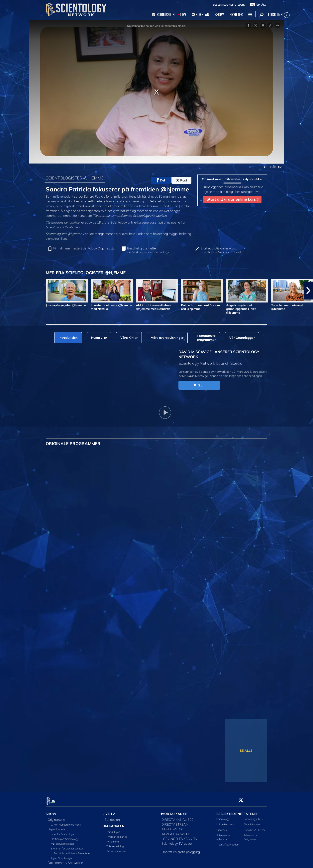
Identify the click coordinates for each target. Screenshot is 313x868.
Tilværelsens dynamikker (63, 222)
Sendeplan (112, 817)
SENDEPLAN (201, 14)
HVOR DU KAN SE (173, 812)
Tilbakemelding (115, 844)
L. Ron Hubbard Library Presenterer (71, 851)
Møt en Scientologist (62, 841)
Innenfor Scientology (62, 832)
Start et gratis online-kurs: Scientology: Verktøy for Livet (221, 250)
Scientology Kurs (253, 817)
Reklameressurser (116, 849)
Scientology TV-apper (177, 841)
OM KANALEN (113, 824)
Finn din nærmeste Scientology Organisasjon (85, 248)
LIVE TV (109, 812)
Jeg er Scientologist (62, 856)
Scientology (223, 817)
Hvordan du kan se (117, 835)
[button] (308, 291)
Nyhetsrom (113, 839)
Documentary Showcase (65, 860)
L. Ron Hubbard (225, 822)
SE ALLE (246, 751)
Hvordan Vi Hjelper (254, 828)
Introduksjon (113, 830)
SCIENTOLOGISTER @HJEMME (75, 178)
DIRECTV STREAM (175, 822)
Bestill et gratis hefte (148, 250)
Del (161, 180)
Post (182, 180)
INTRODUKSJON (163, 14)
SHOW (219, 14)
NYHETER (236, 14)
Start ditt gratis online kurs (232, 199)
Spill (199, 385)
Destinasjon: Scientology (65, 837)
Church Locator (252, 822)
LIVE (183, 14)
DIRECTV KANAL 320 (177, 817)
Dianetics (222, 828)
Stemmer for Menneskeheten (67, 846)
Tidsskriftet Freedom (228, 842)
